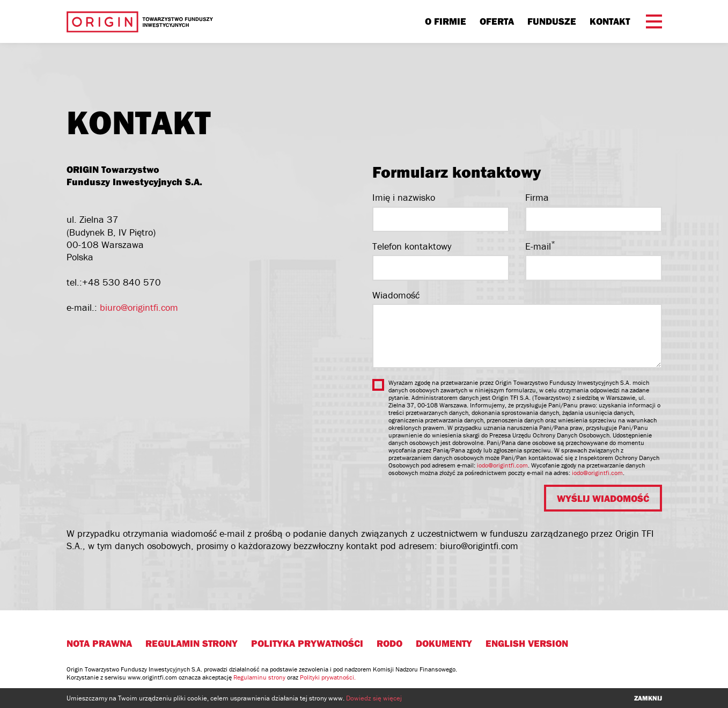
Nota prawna (99, 643)
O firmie (446, 21)
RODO (389, 643)
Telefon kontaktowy (412, 246)
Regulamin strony (192, 643)
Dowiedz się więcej (374, 698)
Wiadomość (396, 295)
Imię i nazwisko (404, 197)
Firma (537, 197)
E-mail (540, 246)
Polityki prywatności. (328, 677)
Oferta (497, 21)
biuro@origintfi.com (139, 307)
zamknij (648, 698)
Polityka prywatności (307, 643)
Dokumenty (444, 643)
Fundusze (552, 21)
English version (527, 643)
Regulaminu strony (259, 677)
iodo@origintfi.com (502, 465)
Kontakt (610, 21)
